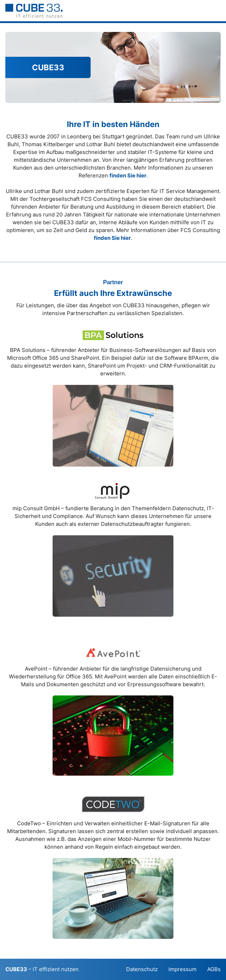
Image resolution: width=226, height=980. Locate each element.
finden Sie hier (128, 175)
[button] (217, 11)
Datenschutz (142, 969)
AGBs (214, 969)
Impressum (182, 969)
